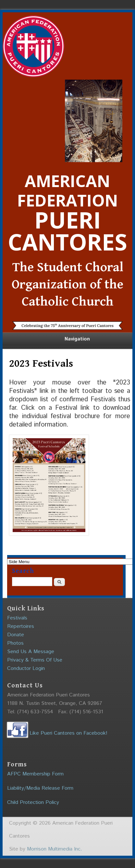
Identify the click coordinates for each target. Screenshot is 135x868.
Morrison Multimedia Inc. (55, 849)
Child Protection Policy (33, 802)
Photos (15, 643)
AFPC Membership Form (35, 774)
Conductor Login (26, 668)
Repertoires (21, 626)
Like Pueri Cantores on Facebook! (57, 733)
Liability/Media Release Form (40, 788)
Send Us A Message (31, 652)
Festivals (17, 618)
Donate (16, 635)
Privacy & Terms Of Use (35, 660)
